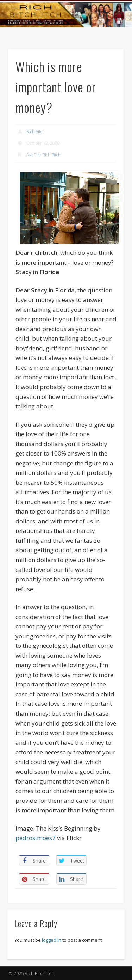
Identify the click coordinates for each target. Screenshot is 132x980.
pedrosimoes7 (36, 838)
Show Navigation (107, 63)
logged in (52, 940)
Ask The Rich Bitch (43, 155)
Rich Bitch (36, 132)
